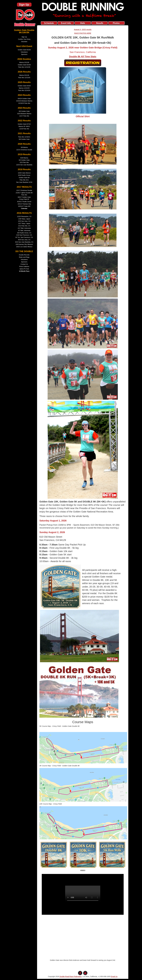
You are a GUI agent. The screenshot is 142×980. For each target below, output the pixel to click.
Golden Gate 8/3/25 (24, 86)
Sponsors (24, 54)
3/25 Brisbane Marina (24, 114)
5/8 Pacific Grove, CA (24, 233)
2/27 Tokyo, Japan (24, 224)
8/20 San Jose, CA (24, 240)
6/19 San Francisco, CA (24, 235)
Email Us (114, 977)
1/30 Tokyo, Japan (24, 219)
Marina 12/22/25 (24, 88)
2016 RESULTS (24, 213)
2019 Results (24, 154)
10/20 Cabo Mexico (24, 173)
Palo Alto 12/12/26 (24, 67)
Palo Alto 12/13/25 (24, 78)
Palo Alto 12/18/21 (24, 137)
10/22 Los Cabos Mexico (24, 247)
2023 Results (24, 108)
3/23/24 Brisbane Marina (24, 101)
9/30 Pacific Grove (24, 175)
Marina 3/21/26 (24, 62)
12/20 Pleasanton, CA (24, 217)
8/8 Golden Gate (24, 139)
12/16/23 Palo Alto (24, 103)
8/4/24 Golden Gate (24, 99)
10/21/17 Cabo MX (24, 206)
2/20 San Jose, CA (24, 221)
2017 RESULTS (24, 187)
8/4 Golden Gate (24, 160)
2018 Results (24, 169)
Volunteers (24, 52)
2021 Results (24, 133)
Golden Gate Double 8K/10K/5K (24, 31)
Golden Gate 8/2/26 (24, 50)
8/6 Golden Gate (24, 111)
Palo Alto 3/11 (24, 180)
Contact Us (24, 264)
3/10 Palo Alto (24, 162)
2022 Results (24, 121)
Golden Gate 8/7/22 (24, 124)
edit (83, 970)
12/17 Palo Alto (24, 116)
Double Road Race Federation (71, 977)
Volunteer (24, 42)
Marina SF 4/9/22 (24, 126)
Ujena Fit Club (24, 269)
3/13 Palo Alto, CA (24, 226)
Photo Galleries (24, 267)
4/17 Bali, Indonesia (24, 228)
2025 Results (24, 82)
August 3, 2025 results (83, 29)
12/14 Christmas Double (24, 150)
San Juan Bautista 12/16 (24, 182)
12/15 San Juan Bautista (24, 165)
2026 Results (24, 72)
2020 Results (24, 144)
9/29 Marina (24, 158)
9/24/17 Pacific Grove (24, 202)
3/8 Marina (24, 147)
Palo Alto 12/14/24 (24, 90)
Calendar (24, 208)
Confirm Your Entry (24, 39)
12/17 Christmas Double (24, 190)
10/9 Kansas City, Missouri (24, 244)
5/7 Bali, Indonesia (24, 231)
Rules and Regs (24, 257)
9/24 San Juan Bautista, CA (24, 242)
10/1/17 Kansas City (24, 204)
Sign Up (24, 37)
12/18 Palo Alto (24, 129)
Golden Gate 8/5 (24, 178)
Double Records (24, 255)
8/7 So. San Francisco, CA (24, 237)
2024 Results (24, 95)
